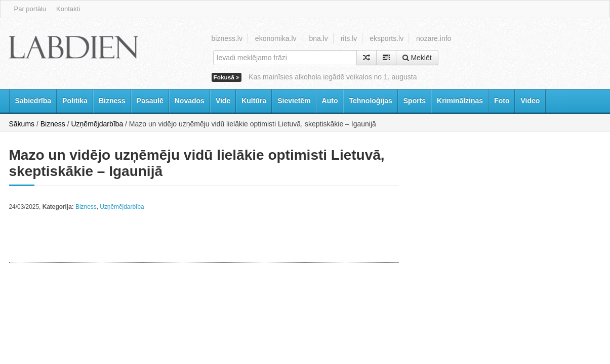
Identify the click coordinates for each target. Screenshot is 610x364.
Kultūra (254, 101)
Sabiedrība (33, 101)
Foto (502, 101)
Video (530, 101)
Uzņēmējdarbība (97, 124)
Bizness (112, 101)
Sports (415, 101)
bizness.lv (227, 38)
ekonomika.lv (276, 38)
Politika (75, 101)
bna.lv (318, 38)
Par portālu (30, 9)
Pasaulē (150, 101)
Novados (190, 101)
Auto (330, 101)
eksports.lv (387, 38)
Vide (223, 101)
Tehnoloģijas (370, 101)
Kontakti (68, 9)
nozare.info (434, 38)
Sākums (22, 124)
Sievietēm (294, 101)
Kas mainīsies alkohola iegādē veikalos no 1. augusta (333, 77)
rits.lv (349, 38)
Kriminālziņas (460, 101)
